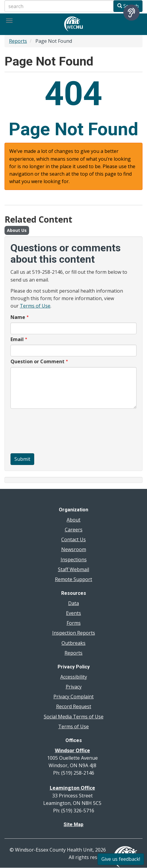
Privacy (74, 687)
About (73, 520)
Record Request (74, 706)
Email (17, 339)
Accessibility (74, 677)
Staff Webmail (73, 569)
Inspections (74, 560)
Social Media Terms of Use (74, 717)
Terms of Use (35, 306)
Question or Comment (37, 361)
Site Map (73, 824)
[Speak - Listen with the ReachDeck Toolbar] (131, 13)
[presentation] (35, 432)
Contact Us (73, 539)
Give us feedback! (121, 859)
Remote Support (73, 579)
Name (18, 317)
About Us (17, 230)
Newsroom (74, 549)
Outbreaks (73, 643)
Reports (18, 41)
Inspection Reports (74, 633)
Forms (74, 623)
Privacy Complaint (73, 697)
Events (73, 613)
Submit (22, 459)
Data (73, 603)
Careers (74, 530)
